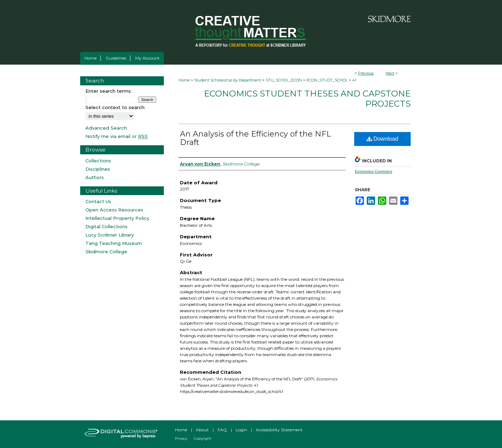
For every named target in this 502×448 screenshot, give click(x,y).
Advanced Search (106, 128)
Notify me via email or (117, 136)
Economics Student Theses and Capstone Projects (307, 99)
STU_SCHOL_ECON (284, 80)
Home (184, 80)
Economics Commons (374, 171)
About (202, 430)
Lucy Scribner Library (110, 235)
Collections (98, 161)
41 (354, 80)
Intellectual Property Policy (117, 218)
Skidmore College (106, 252)
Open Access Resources (114, 210)
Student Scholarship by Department (228, 80)
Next (390, 73)
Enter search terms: (109, 91)
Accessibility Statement (279, 430)
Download (383, 139)
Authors (95, 177)
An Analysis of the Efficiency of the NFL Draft (255, 138)
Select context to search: (115, 107)
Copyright (203, 438)
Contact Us (98, 201)
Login (241, 430)
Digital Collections (107, 226)
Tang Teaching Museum (114, 243)
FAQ (222, 430)
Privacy (181, 438)
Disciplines (98, 169)
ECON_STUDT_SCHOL (327, 80)
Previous (366, 73)
